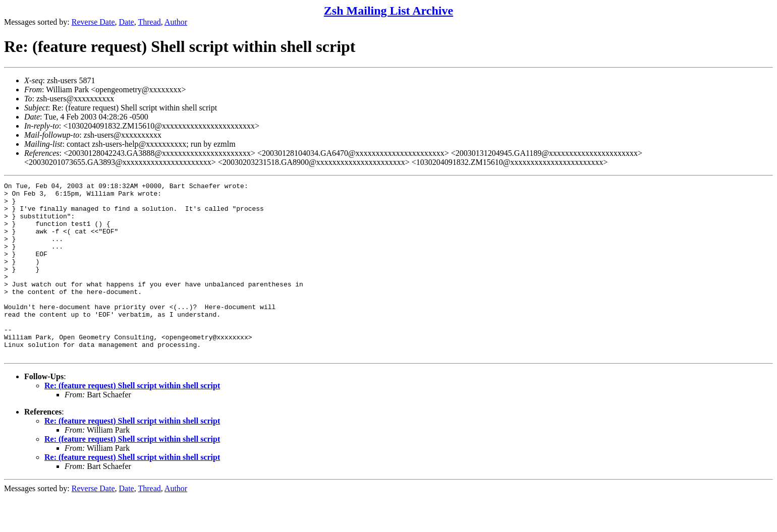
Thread (149, 22)
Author (176, 22)
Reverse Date (93, 22)
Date (127, 22)
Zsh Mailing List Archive (388, 11)
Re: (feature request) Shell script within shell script (132, 420)
